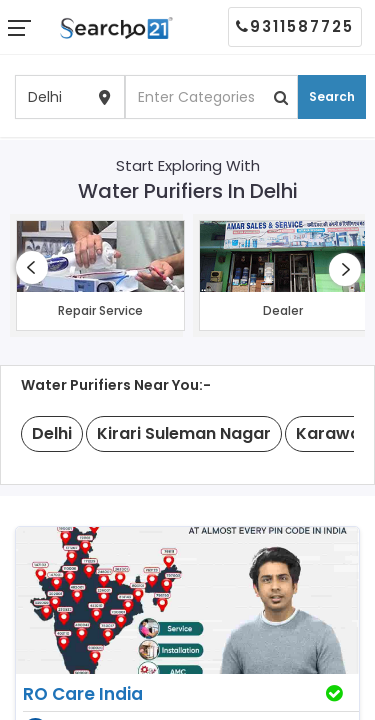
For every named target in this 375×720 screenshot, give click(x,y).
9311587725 (295, 26)
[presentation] (32, 267)
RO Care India (83, 694)
